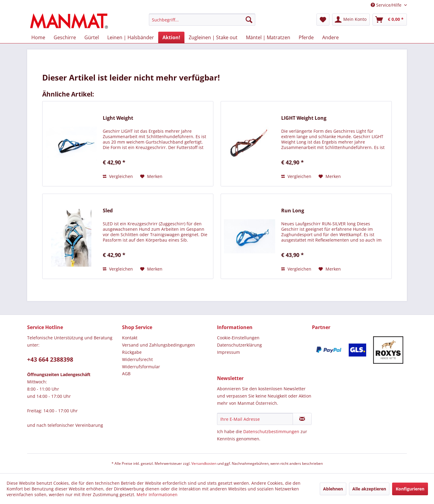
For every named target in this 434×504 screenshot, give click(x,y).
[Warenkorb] (390, 20)
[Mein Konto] (351, 20)
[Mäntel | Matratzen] (268, 37)
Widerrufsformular (141, 367)
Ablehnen (333, 489)
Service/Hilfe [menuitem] (387, 5)
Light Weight (118, 118)
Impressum (228, 352)
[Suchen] (249, 20)
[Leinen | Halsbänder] (131, 37)
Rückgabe (132, 352)
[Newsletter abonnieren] (302, 419)
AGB (126, 374)
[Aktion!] (171, 37)
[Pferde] (306, 37)
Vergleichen (118, 176)
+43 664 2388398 (50, 360)
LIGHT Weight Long (304, 118)
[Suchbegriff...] (202, 20)
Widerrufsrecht (137, 359)
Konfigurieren (410, 489)
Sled (108, 211)
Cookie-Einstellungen (238, 338)
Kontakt (130, 338)
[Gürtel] (92, 37)
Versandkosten (204, 463)
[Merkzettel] (323, 20)
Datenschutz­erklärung (239, 345)
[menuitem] (202, 22)
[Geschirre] (65, 37)
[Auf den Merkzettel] (151, 176)
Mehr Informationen (157, 494)
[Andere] (330, 37)
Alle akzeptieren (369, 489)
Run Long (293, 211)
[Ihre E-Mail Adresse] (255, 419)
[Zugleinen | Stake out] (213, 37)
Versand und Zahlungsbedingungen (159, 345)
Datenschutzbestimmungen (271, 431)
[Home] (38, 37)
